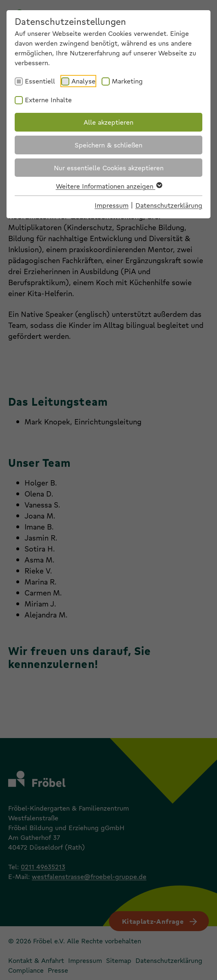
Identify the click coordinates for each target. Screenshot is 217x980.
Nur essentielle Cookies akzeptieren (109, 168)
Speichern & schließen (108, 145)
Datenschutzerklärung (169, 205)
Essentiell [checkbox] (40, 81)
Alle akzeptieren (108, 122)
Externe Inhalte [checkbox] (48, 100)
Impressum (112, 205)
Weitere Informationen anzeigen (109, 186)
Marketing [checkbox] (127, 81)
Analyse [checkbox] (83, 81)
